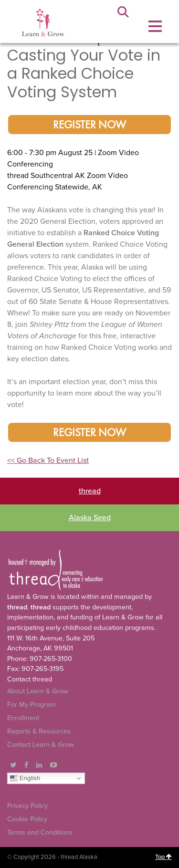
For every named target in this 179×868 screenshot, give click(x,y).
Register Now (89, 125)
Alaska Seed (90, 518)
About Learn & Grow (38, 691)
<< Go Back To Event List (48, 460)
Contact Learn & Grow (41, 745)
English (25, 778)
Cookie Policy (27, 819)
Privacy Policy (27, 806)
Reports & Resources (39, 731)
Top (163, 857)
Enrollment (23, 718)
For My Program (32, 705)
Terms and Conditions (40, 832)
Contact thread (30, 679)
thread (90, 491)
